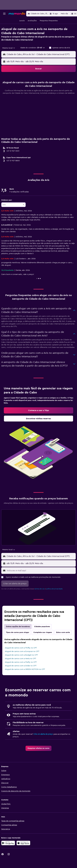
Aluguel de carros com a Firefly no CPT (21, 672)
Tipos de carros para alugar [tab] (18, 642)
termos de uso (40, 599)
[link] (38, 420)
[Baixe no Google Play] (8, 853)
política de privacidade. (55, 599)
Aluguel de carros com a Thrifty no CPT (21, 658)
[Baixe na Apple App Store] (23, 853)
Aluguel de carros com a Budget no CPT (21, 665)
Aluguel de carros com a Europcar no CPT (22, 661)
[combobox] (9, 48)
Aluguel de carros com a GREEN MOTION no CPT (25, 679)
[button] (4, 14)
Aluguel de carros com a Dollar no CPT (21, 676)
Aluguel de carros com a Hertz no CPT (20, 669)
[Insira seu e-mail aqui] (41, 580)
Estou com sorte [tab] (63, 642)
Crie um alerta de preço (43, 744)
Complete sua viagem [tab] (43, 642)
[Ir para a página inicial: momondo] (17, 14)
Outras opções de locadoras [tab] (18, 637)
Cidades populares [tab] (42, 637)
